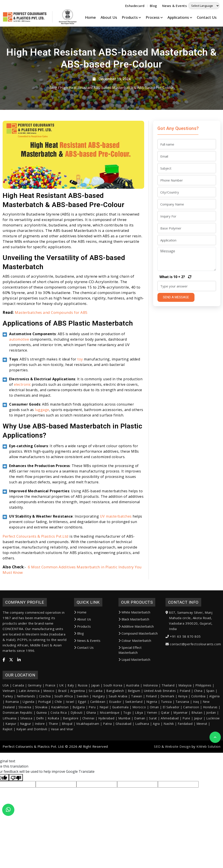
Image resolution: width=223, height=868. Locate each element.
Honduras (210, 733)
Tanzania (182, 727)
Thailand (168, 711)
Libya (139, 738)
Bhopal (67, 749)
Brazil (62, 716)
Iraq (196, 727)
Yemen (152, 738)
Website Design (178, 772)
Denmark (167, 722)
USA (6, 711)
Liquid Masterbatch (134, 685)
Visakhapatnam (88, 749)
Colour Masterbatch (135, 666)
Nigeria (152, 727)
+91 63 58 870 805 (185, 662)
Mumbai (124, 744)
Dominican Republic (18, 738)
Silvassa (26, 744)
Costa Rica (59, 738)
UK (61, 711)
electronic (22, 410)
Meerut (202, 749)
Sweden (83, 722)
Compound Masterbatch (138, 659)
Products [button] (131, 17)
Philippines (203, 711)
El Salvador (171, 733)
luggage (42, 435)
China (198, 716)
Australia (133, 711)
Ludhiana (142, 749)
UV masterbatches (116, 542)
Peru (92, 733)
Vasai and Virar (62, 755)
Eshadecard (135, 6)
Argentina (78, 716)
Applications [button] (180, 17)
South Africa (64, 722)
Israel (70, 727)
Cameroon (191, 733)
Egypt (82, 727)
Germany (35, 711)
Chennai (88, 744)
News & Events (175, 6)
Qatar (165, 738)
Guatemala (120, 733)
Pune (186, 744)
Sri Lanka (96, 716)
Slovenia (25, 733)
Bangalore (71, 744)
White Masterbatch (134, 637)
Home (90, 17)
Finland (151, 722)
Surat (153, 744)
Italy (71, 711)
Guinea (42, 738)
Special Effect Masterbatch (130, 675)
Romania (12, 727)
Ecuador (115, 727)
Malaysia (185, 711)
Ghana (91, 738)
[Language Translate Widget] (204, 6)
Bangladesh (115, 716)
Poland (185, 716)
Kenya (183, 722)
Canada (18, 711)
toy (80, 384)
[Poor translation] (16, 803)
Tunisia (166, 727)
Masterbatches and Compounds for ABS (51, 338)
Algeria (215, 722)
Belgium (134, 716)
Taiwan (137, 722)
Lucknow (213, 744)
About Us (109, 17)
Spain (210, 716)
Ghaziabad (124, 749)
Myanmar (181, 738)
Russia (83, 711)
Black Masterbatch (134, 645)
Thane (53, 749)
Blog (153, 6)
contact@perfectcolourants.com (195, 669)
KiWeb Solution (208, 772)
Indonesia (150, 711)
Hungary (99, 722)
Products (82, 652)
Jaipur (198, 744)
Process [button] (154, 17)
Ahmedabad (170, 744)
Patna (107, 749)
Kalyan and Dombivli (32, 755)
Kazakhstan (60, 733)
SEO (157, 772)
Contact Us (207, 17)
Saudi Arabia (118, 722)
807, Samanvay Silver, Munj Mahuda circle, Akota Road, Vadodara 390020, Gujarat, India (191, 646)
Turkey (8, 722)
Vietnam (9, 716)
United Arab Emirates (160, 716)
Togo (127, 738)
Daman (140, 744)
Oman (154, 733)
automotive (19, 365)
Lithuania (10, 744)
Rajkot (8, 755)
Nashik (169, 749)
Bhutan (197, 738)
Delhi (40, 744)
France (50, 711)
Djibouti (77, 738)
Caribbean (98, 727)
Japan (95, 711)
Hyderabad (106, 744)
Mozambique (110, 738)
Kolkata (53, 744)
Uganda (28, 727)
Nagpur (26, 749)
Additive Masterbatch (136, 652)
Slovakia (41, 733)
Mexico (49, 716)
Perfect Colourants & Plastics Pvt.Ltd (36, 561)
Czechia (45, 722)
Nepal (104, 733)
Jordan (211, 738)
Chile (58, 727)
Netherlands (26, 722)
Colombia (198, 722)
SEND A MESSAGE (176, 297)
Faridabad (185, 749)
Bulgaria (79, 733)
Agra (156, 749)
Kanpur (11, 749)
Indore (40, 749)
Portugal (45, 727)
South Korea (113, 711)
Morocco (139, 733)
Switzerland (134, 727)
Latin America (29, 716)
